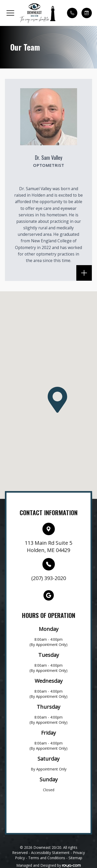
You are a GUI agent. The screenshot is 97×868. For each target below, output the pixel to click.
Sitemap (75, 858)
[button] (10, 13)
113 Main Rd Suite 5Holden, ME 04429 (48, 546)
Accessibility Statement (50, 853)
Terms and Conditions (47, 858)
